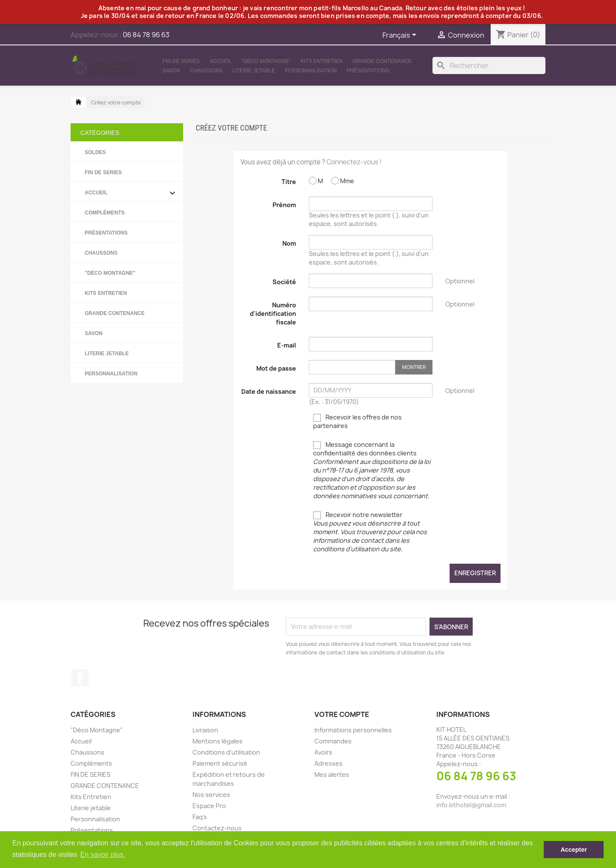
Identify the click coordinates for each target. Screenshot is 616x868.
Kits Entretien (322, 61)
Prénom (284, 205)
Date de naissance (269, 391)
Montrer (414, 367)
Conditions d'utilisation (226, 752)
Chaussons (206, 71)
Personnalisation (311, 71)
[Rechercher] (489, 65)
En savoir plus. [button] (103, 855)
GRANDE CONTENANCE (382, 61)
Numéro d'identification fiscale (273, 314)
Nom (289, 243)
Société (284, 282)
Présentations (368, 71)
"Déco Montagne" (266, 61)
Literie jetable (254, 71)
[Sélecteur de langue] (401, 36)
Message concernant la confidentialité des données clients (372, 470)
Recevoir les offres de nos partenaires (357, 421)
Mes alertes (332, 774)
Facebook (80, 678)
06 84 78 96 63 (476, 776)
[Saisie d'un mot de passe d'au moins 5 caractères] (352, 367)
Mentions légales (218, 741)
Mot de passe (276, 368)
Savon (171, 71)
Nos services (211, 795)
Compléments (105, 213)
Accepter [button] (574, 850)
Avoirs (323, 752)
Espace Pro (209, 806)
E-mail (287, 345)
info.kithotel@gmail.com (471, 805)
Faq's (200, 817)
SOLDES (95, 152)
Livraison (205, 730)
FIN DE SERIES (181, 61)
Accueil (221, 61)
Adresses (329, 763)
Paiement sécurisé (220, 763)
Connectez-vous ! (354, 162)
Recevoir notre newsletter (370, 532)
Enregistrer (475, 573)
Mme (343, 181)
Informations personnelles (353, 730)
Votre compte (342, 714)
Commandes (333, 741)
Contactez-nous (217, 828)
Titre (289, 182)
